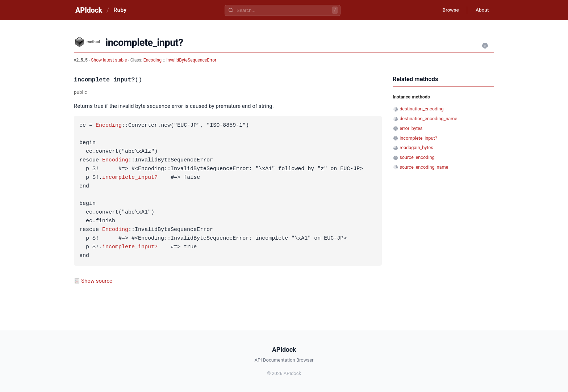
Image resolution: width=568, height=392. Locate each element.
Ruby (120, 10)
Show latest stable (109, 60)
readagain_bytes (416, 147)
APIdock (89, 10)
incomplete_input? (130, 178)
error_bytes (411, 128)
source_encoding (417, 157)
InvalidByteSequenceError (191, 60)
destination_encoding (421, 109)
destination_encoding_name (428, 119)
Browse (449, 10)
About (481, 10)
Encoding (153, 60)
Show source (97, 281)
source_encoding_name (424, 167)
